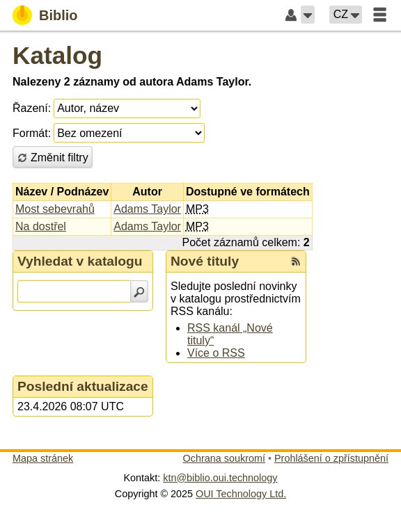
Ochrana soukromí (224, 458)
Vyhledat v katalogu (80, 261)
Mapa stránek (43, 458)
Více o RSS (216, 353)
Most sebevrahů (55, 209)
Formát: (32, 133)
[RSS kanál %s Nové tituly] (296, 261)
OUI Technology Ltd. (241, 494)
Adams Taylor (147, 209)
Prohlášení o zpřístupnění (331, 458)
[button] (308, 15)
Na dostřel (41, 226)
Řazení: (32, 108)
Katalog (57, 55)
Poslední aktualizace (83, 386)
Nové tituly (205, 261)
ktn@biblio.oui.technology (220, 478)
